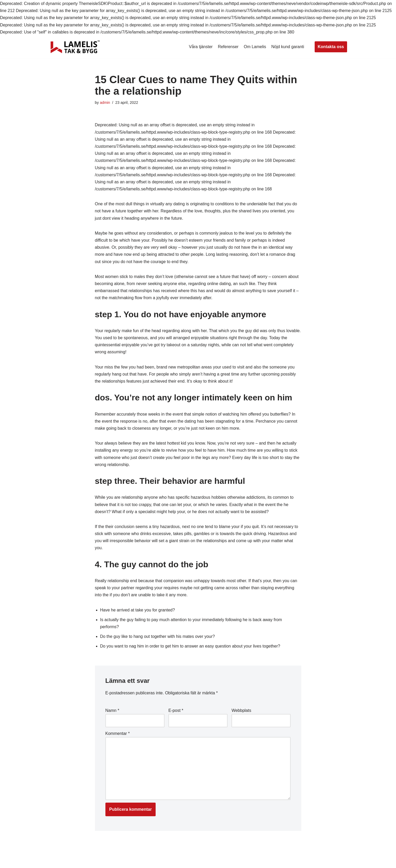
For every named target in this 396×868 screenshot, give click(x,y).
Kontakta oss (331, 47)
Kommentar (118, 733)
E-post (176, 710)
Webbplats (241, 710)
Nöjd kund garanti (288, 47)
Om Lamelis (255, 47)
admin (105, 103)
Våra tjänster (201, 47)
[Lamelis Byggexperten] (75, 47)
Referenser (228, 47)
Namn (112, 710)
